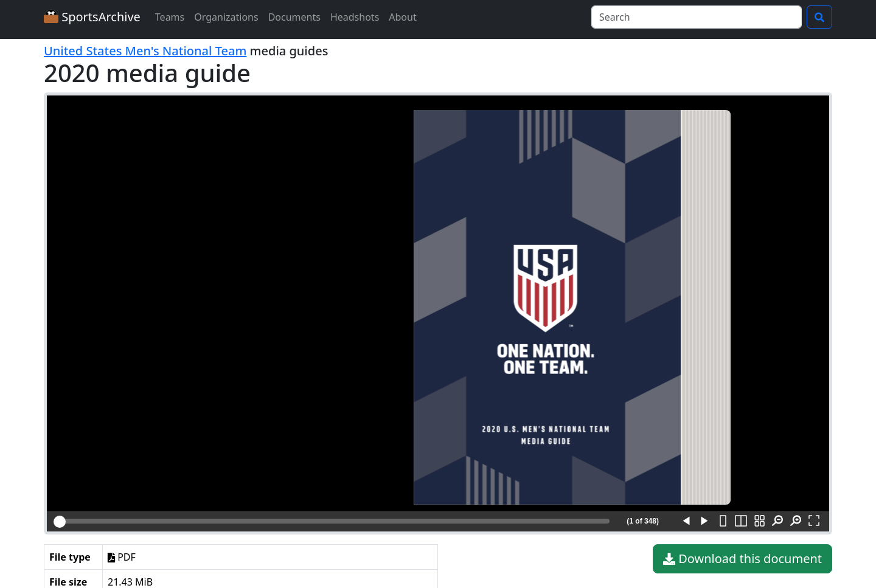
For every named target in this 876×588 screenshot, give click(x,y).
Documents (294, 17)
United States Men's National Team (145, 51)
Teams (170, 17)
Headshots (355, 17)
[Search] (697, 17)
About (402, 17)
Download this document (742, 559)
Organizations (226, 17)
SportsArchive (92, 17)
